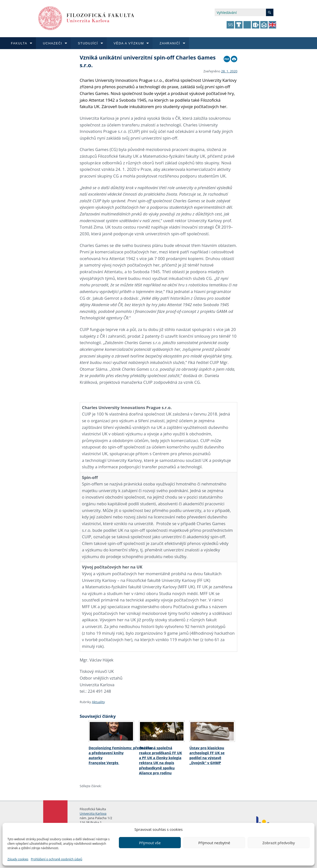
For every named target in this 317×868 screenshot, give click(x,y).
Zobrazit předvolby (278, 843)
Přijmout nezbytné (214, 843)
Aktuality (98, 702)
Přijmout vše (150, 843)
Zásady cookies (18, 859)
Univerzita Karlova (93, 813)
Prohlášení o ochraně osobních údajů (56, 859)
